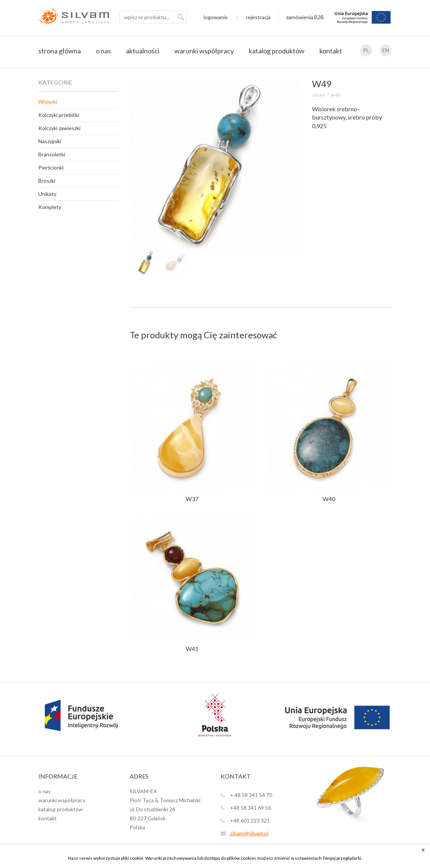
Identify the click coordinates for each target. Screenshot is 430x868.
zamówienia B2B (305, 17)
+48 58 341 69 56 (246, 808)
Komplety (50, 207)
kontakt (331, 51)
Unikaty (47, 194)
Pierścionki (51, 167)
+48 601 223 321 (245, 820)
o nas (103, 51)
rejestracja (258, 17)
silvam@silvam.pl (245, 833)
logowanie (216, 17)
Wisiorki (48, 102)
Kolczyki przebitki (59, 115)
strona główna (60, 51)
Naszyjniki (50, 141)
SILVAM (319, 95)
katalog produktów (277, 51)
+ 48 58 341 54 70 (246, 795)
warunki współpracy (204, 51)
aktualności (143, 51)
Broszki (47, 181)
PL (366, 50)
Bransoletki (52, 154)
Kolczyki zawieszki (59, 128)
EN (386, 50)
